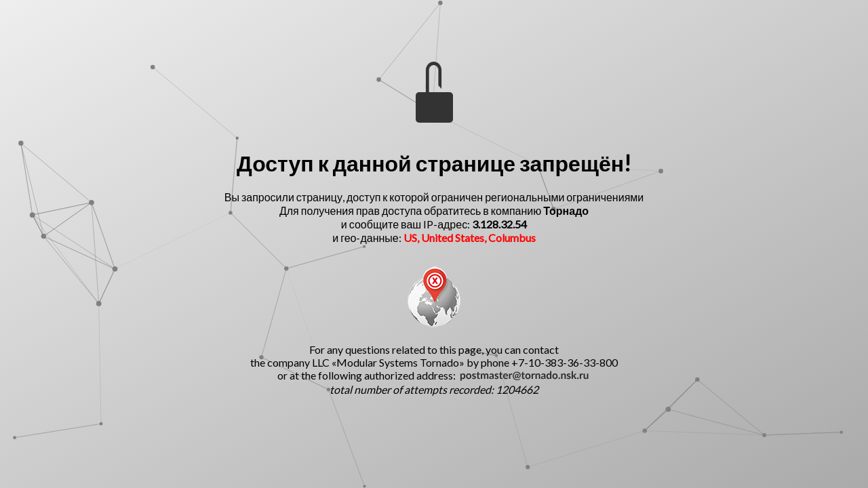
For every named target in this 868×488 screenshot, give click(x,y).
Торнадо (566, 210)
